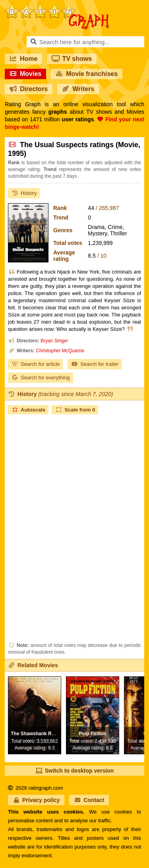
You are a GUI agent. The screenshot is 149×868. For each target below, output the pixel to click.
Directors (29, 89)
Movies (25, 74)
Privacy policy (36, 800)
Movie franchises (87, 74)
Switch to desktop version (74, 771)
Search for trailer (95, 364)
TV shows (72, 59)
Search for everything (41, 378)
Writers (78, 89)
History (24, 193)
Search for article (35, 364)
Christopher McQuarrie (60, 351)
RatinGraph (57, 8)
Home (23, 59)
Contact (89, 800)
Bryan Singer (54, 341)
